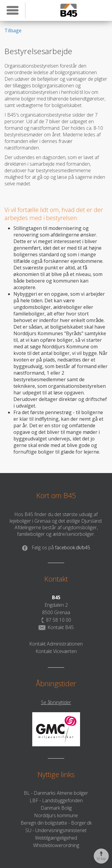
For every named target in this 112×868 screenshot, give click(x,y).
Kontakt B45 (56, 627)
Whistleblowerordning (56, 845)
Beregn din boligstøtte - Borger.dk (56, 823)
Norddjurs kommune (56, 815)
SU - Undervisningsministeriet (56, 830)
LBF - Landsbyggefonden (56, 800)
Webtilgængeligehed (56, 838)
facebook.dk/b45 (56, 547)
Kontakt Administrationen (56, 644)
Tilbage (13, 30)
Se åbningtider (56, 702)
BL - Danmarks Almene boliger (56, 793)
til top (101, 856)
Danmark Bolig (56, 808)
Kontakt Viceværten (56, 651)
